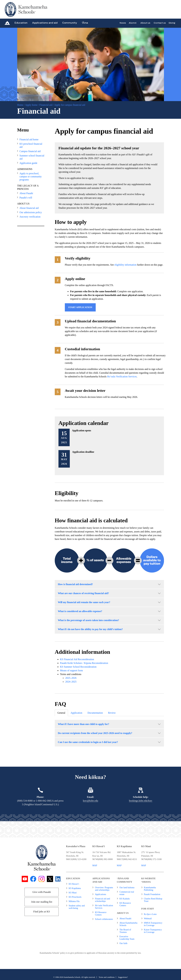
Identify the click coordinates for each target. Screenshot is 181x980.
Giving (172, 23)
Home (20, 105)
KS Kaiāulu (125, 899)
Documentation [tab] (95, 713)
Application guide (28, 163)
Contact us (160, 23)
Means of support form (71, 670)
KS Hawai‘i (74, 884)
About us (145, 23)
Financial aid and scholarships (102, 900)
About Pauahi (26, 193)
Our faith (123, 943)
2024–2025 (71, 682)
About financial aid (29, 208)
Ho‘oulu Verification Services (122, 377)
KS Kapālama (75, 888)
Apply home (31, 105)
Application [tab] (76, 713)
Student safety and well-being (77, 907)
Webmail (148, 919)
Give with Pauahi (42, 892)
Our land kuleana (127, 888)
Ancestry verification (30, 217)
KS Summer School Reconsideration (78, 667)
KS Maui (73, 893)
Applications (101, 894)
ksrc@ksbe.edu (91, 801)
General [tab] (61, 713)
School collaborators (104, 919)
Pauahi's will (26, 198)
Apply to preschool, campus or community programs (31, 177)
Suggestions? (123, 977)
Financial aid (46, 105)
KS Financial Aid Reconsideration (77, 659)
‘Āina (85, 23)
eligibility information (125, 265)
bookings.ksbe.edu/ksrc (141, 801)
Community (70, 23)
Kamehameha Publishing (150, 889)
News (123, 23)
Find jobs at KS (42, 912)
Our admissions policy (31, 212)
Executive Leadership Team (127, 938)
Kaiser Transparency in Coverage (153, 931)
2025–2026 (71, 678)
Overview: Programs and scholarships (104, 889)
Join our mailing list (42, 902)
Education (21, 23)
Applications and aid (45, 23)
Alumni (133, 23)
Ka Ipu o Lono (150, 914)
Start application (80, 307)
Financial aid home (29, 139)
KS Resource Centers (101, 914)
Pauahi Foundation (152, 894)
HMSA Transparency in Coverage (153, 924)
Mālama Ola (74, 901)
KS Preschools (75, 897)
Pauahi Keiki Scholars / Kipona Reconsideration (84, 663)
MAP (95, 865)
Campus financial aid (30, 151)
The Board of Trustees (125, 931)
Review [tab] (112, 713)
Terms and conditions (107, 977)
